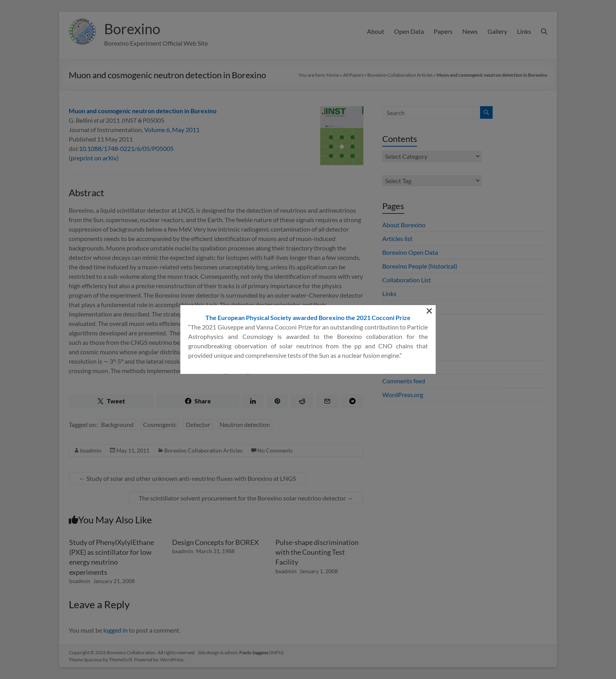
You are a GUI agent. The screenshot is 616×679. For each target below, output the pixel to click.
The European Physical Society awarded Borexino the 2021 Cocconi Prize (308, 120)
